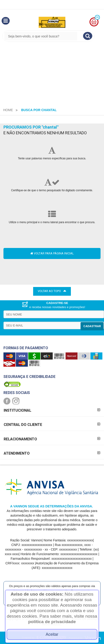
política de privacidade (52, 622)
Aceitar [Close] (52, 634)
